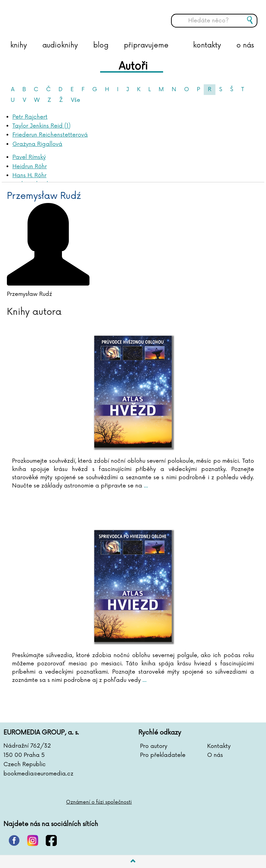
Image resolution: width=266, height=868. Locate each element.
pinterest (14, 840)
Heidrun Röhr (30, 167)
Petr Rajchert (30, 117)
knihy (19, 45)
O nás (215, 755)
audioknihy (60, 45)
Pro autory (154, 746)
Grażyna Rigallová (37, 144)
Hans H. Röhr (29, 175)
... (145, 486)
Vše (76, 100)
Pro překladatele (163, 755)
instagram (33, 840)
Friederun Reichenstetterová (50, 135)
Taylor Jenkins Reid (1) (41, 126)
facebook (51, 840)
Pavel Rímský (29, 157)
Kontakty (219, 746)
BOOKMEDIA (74, 15)
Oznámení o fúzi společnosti (99, 802)
